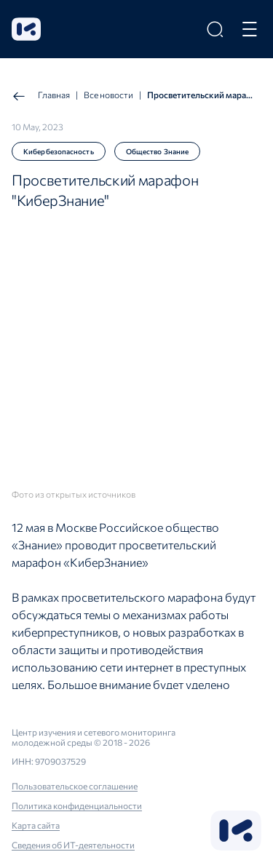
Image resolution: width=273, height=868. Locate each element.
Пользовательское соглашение (75, 786)
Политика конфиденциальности (77, 805)
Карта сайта (36, 825)
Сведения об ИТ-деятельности (73, 845)
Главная (41, 96)
